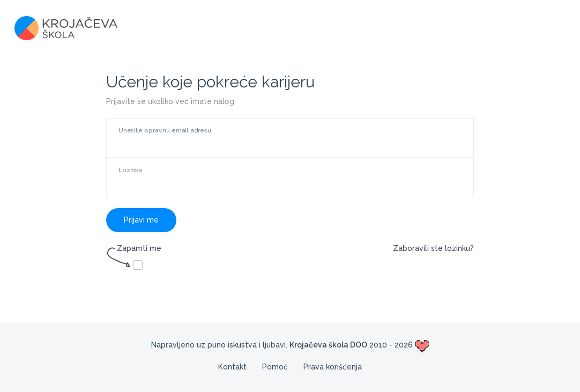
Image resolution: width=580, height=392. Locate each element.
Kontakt (232, 367)
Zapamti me (134, 249)
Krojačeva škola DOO (328, 345)
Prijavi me (141, 220)
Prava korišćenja (333, 367)
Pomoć (275, 367)
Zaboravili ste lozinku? (433, 248)
